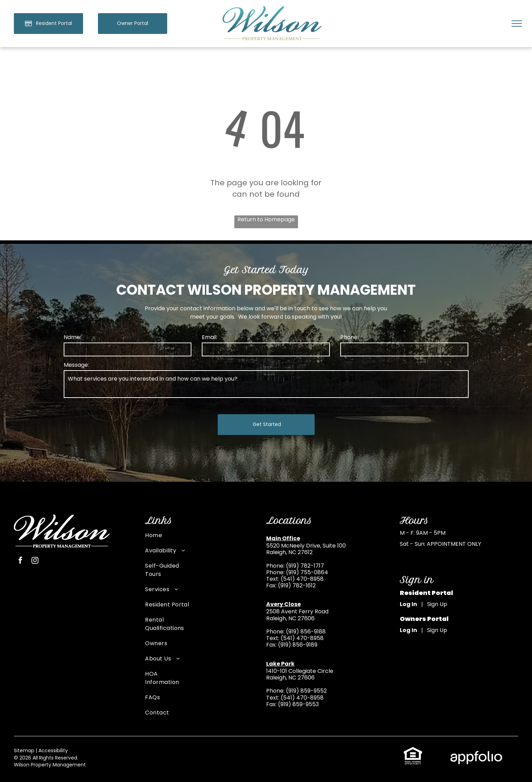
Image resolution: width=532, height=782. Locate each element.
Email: (210, 337)
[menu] (517, 24)
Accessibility (53, 750)
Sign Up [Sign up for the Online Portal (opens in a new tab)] (437, 604)
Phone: (349, 337)
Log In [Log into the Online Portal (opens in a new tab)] (408, 604)
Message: (76, 365)
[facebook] (20, 561)
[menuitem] (167, 539)
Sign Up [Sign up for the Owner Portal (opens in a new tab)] (437, 630)
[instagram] (35, 561)
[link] (133, 24)
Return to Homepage (266, 219)
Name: (72, 337)
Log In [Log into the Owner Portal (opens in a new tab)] (408, 630)
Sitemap (24, 750)
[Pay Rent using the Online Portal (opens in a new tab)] (48, 24)
